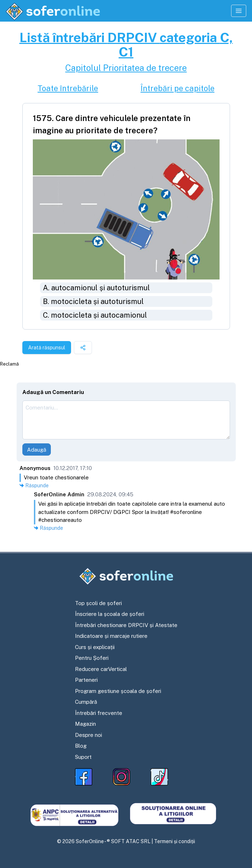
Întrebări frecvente (99, 713)
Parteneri (86, 680)
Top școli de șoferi (98, 603)
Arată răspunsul (47, 348)
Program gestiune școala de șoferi (118, 691)
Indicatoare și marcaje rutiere (111, 636)
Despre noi (89, 735)
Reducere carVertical (101, 669)
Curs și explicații (95, 647)
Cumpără (86, 702)
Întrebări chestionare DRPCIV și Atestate (126, 625)
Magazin (85, 724)
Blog (81, 746)
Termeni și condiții (174, 841)
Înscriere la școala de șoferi (110, 614)
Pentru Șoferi (92, 658)
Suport (83, 757)
